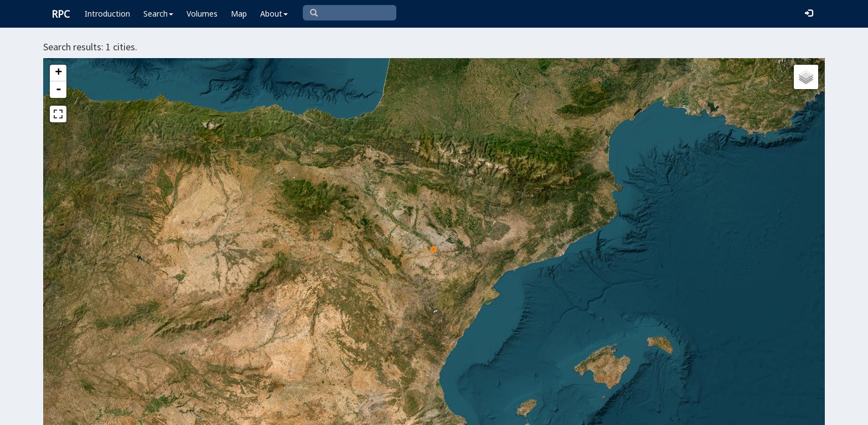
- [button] (59, 90)
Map (239, 14)
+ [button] (58, 73)
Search (158, 14)
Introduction (107, 14)
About (274, 14)
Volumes (202, 14)
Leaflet (426, 412)
